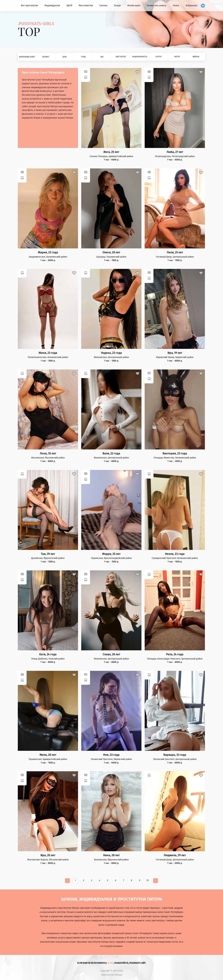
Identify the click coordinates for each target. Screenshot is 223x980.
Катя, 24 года (48, 654)
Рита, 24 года (175, 654)
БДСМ (69, 6)
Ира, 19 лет (175, 353)
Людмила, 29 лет (175, 855)
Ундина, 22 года (111, 353)
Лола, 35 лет (48, 454)
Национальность (140, 57)
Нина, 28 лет (111, 855)
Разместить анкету (157, 6)
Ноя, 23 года (111, 755)
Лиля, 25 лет (175, 252)
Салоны (103, 6)
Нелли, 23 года (175, 554)
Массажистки (86, 6)
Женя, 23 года (48, 353)
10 (148, 880)
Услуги (158, 57)
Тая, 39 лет (48, 554)
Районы (196, 57)
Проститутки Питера (112, 975)
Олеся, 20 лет (111, 252)
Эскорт (117, 6)
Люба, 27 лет (175, 152)
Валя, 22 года (111, 454)
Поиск (176, 6)
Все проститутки (29, 6)
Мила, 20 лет (48, 755)
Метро (177, 57)
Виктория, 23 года (175, 454)
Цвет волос (121, 57)
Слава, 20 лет (111, 654)
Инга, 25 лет (111, 152)
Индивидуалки (52, 6)
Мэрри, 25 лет (111, 554)
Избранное (192, 6)
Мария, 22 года (48, 252)
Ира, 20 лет (48, 855)
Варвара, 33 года (175, 755)
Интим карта (134, 6)
